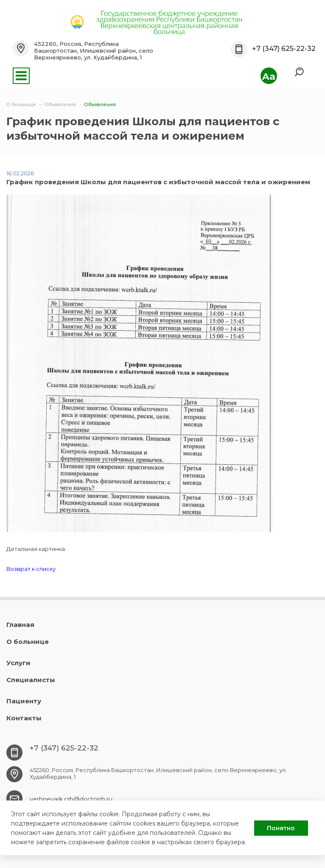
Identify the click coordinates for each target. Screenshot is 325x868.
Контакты (24, 718)
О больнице (28, 642)
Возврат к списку (31, 569)
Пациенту (24, 701)
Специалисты (31, 680)
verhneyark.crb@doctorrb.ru (71, 799)
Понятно (281, 828)
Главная (20, 625)
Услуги (18, 663)
